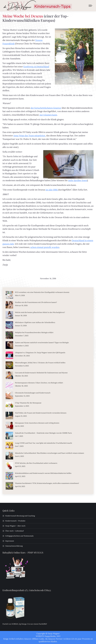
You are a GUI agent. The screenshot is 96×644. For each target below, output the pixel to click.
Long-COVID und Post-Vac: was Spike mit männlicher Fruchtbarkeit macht (43, 443)
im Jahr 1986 (52, 190)
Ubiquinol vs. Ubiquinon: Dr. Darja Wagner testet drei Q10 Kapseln (40, 353)
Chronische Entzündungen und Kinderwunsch (33, 393)
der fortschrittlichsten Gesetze (46, 108)
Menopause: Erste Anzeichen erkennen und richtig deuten (37, 423)
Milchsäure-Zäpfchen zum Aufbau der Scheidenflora (35, 322)
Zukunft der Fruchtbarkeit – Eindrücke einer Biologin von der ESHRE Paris (43, 433)
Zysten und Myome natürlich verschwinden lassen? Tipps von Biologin (42, 343)
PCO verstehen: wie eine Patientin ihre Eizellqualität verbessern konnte (42, 292)
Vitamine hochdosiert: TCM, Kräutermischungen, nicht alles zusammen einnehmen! (47, 483)
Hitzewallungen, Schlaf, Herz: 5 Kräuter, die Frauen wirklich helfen (40, 363)
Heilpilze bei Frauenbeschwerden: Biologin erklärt (34, 332)
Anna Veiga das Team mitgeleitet (29, 136)
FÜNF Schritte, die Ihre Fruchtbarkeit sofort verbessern (36, 463)
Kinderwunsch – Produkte (15, 521)
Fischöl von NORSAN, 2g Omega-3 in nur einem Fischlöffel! (25, 624)
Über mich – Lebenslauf (14, 531)
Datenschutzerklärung (14, 546)
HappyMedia (50, 636)
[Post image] (9, 295)
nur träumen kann (48, 115)
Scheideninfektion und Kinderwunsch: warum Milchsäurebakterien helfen (43, 473)
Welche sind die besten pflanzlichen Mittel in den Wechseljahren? (40, 312)
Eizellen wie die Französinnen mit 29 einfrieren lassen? (36, 302)
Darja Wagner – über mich (15, 526)
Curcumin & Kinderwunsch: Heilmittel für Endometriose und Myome (41, 373)
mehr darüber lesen (78, 180)
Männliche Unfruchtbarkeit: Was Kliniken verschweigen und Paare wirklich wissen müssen (49, 453)
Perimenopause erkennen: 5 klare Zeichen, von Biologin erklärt (39, 383)
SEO (58, 636)
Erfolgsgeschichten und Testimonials (19, 536)
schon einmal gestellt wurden (45, 247)
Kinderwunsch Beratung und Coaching (20, 516)
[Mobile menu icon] (90, 6)
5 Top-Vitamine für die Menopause (28, 403)
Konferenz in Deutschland (36, 67)
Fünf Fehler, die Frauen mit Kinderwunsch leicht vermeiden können (41, 413)
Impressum (10, 541)
